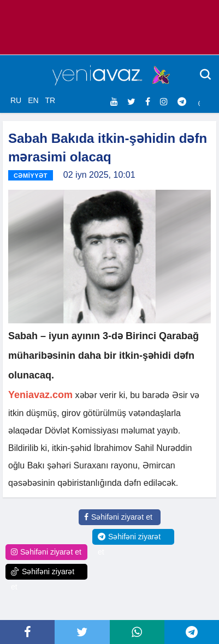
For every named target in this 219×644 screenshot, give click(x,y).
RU (16, 100)
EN (33, 100)
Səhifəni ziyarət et (118, 517)
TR (50, 100)
